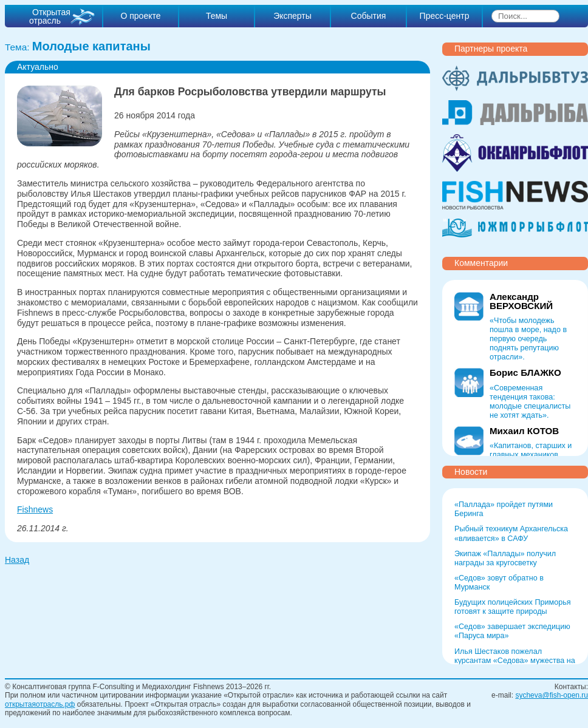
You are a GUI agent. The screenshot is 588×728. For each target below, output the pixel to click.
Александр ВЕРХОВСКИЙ (521, 301)
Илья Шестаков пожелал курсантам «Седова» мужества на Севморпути (515, 661)
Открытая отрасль (50, 16)
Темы (217, 16)
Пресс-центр (445, 16)
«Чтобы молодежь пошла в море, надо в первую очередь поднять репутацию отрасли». (528, 339)
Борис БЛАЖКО (525, 373)
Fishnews (35, 509)
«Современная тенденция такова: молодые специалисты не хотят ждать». (530, 402)
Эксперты (292, 16)
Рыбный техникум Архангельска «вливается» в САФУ (511, 533)
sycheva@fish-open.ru (552, 695)
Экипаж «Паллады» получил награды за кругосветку (505, 558)
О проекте (140, 16)
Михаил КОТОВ (524, 431)
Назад (17, 560)
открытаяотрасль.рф (40, 704)
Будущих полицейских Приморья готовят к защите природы (513, 607)
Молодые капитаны (91, 46)
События (369, 16)
